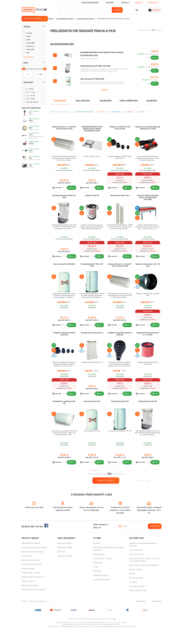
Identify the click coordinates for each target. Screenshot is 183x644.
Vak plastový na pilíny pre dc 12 (92, 342)
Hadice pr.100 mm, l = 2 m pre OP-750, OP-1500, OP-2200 (64, 128)
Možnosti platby (65, 558)
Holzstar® (30, 49)
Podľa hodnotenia (129, 101)
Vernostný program (90, 2)
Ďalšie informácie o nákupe (33, 604)
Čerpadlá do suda (137, 601)
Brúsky (132, 588)
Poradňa (97, 558)
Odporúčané (60, 101)
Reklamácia (26, 571)
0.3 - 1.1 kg (31, 92)
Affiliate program (101, 590)
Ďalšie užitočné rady (138, 605)
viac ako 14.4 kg (32, 102)
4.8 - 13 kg (30, 99)
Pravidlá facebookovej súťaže (34, 562)
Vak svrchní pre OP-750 (92, 414)
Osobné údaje (156, 616)
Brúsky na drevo (136, 593)
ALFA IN (29, 33)
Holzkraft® (30, 43)
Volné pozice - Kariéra (103, 573)
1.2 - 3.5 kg (31, 95)
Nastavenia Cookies (30, 600)
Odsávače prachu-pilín (85, 19)
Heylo (28, 40)
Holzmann (30, 46)
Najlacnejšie (83, 101)
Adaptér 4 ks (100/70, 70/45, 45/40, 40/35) (120, 128)
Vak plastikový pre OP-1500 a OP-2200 (64, 200)
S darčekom (116, 112)
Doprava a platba (65, 571)
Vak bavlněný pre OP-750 (120, 414)
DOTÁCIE (61, 566)
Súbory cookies (28, 596)
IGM (28, 53)
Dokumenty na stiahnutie (32, 566)
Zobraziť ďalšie (106, 495)
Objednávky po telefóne (32, 579)
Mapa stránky (140, 616)
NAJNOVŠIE (152, 101)
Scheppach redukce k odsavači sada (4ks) (64, 343)
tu (114, 634)
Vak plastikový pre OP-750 (148, 414)
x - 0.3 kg (30, 89)
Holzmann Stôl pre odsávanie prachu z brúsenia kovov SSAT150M (148, 201)
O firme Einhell (136, 565)
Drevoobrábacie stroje (65, 19)
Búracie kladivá (136, 584)
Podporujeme (99, 569)
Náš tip (102, 112)
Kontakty (125, 2)
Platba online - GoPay (31, 588)
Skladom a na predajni (84, 112)
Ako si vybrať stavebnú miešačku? (144, 580)
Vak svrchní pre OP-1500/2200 (64, 271)
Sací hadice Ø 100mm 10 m (120, 199)
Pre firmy (110, 2)
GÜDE (28, 36)
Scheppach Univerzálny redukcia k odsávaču (120, 343)
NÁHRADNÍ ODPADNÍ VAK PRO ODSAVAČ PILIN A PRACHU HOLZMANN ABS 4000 (92, 130)
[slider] (23, 69)
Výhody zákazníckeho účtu (33, 592)
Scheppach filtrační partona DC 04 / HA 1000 (148, 343)
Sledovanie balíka (65, 562)
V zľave (129, 112)
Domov (51, 19)
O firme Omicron (136, 569)
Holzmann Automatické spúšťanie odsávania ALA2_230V (148, 128)
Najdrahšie (106, 101)
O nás (96, 582)
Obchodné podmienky (31, 575)
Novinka (142, 112)
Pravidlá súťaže (28, 583)
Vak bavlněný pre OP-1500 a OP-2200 (92, 272)
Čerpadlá (133, 597)
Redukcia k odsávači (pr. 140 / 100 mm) (148, 272)
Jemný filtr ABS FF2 (92, 199)
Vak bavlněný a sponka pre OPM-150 (64, 415)
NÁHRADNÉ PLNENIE (31, 558)
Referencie (98, 577)
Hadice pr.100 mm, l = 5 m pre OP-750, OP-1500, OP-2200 (120, 272)
